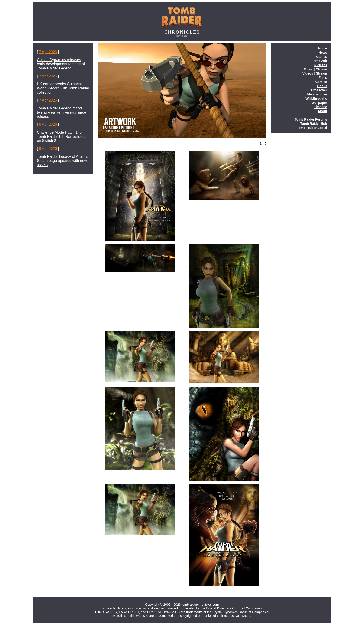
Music (309, 69)
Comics (321, 82)
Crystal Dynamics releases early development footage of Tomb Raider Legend (61, 64)
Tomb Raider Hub (314, 124)
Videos (308, 73)
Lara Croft (319, 61)
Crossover (319, 90)
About (322, 111)
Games (322, 57)
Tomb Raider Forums (311, 119)
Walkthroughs (316, 99)
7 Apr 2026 (48, 52)
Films (323, 78)
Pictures (321, 65)
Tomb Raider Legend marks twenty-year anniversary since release (62, 112)
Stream (322, 69)
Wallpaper (319, 103)
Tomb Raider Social (312, 128)
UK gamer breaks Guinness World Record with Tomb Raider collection (63, 88)
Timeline (320, 107)
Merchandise (317, 94)
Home (323, 48)
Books (322, 86)
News (323, 53)
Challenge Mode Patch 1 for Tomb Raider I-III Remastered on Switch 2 (61, 137)
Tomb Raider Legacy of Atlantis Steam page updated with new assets (63, 161)
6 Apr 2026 (48, 124)
